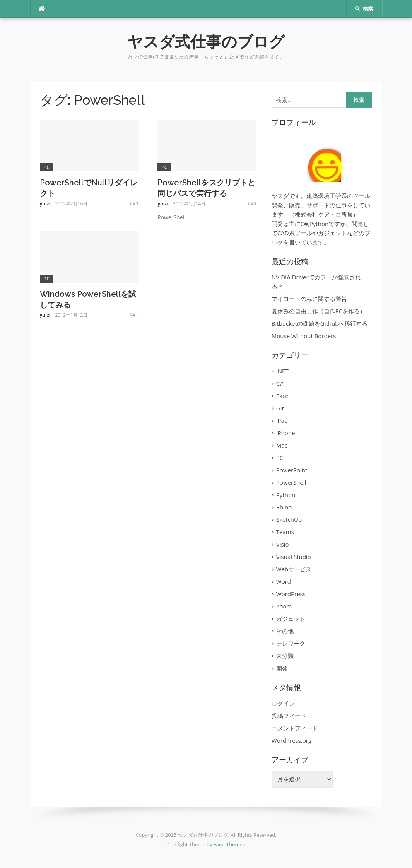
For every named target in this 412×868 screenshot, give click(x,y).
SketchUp (289, 519)
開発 (282, 668)
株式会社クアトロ (318, 214)
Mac (282, 445)
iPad (282, 420)
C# (280, 383)
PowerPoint (292, 470)
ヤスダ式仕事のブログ (206, 42)
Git (280, 408)
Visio (283, 544)
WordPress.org (291, 740)
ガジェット (291, 619)
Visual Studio (294, 557)
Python (286, 495)
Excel (283, 396)
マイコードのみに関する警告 (309, 299)
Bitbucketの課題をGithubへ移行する (320, 323)
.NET (282, 371)
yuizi (45, 204)
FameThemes (229, 844)
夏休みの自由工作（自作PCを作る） (319, 311)
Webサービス (294, 569)
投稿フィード (289, 716)
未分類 (285, 656)
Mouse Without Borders (304, 336)
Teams (285, 532)
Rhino (284, 507)
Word (284, 581)
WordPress (291, 594)
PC (47, 167)
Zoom (284, 606)
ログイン (283, 703)
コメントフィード (295, 728)
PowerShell (291, 482)
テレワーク (291, 643)
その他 (285, 631)
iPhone (286, 433)
